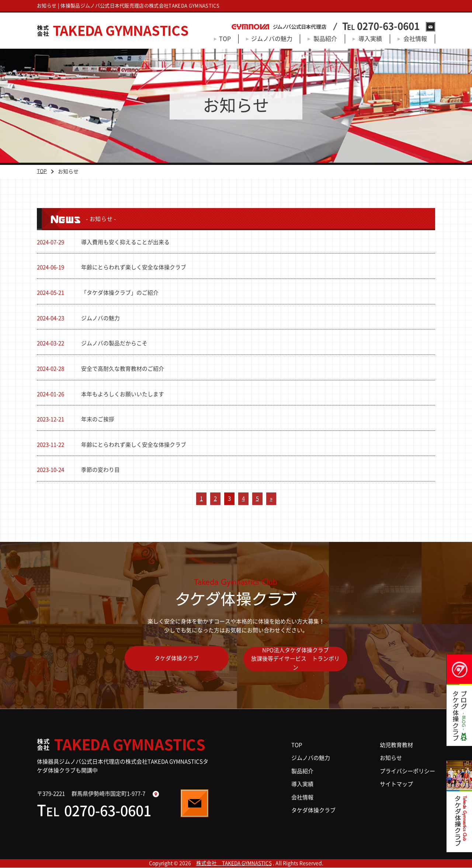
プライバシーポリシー (407, 772)
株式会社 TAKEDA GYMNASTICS (234, 864)
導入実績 (370, 39)
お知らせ (391, 758)
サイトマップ (396, 784)
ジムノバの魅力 (272, 39)
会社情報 (415, 39)
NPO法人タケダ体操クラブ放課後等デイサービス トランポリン (296, 660)
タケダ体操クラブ (176, 660)
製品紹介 (325, 39)
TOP (225, 39)
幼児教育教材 (396, 745)
